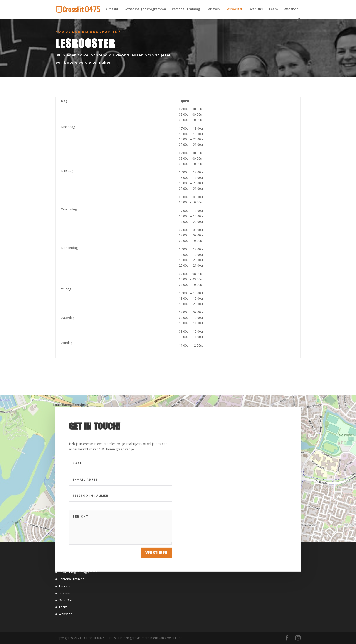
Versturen (156, 556)
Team (273, 9)
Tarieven (213, 9)
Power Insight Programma (145, 9)
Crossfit (112, 9)
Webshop (291, 9)
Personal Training (186, 9)
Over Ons (256, 9)
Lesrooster (234, 9)
